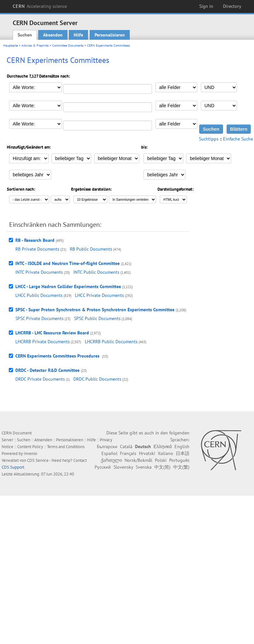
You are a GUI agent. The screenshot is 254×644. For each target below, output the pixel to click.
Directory (232, 6)
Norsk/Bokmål (138, 460)
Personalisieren (110, 35)
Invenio (30, 454)
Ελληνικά (163, 446)
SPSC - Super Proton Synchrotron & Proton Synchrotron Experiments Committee (95, 310)
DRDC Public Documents (97, 379)
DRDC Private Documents (40, 379)
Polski (161, 460)
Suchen (25, 35)
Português (179, 460)
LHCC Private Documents (99, 295)
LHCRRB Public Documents (111, 342)
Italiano (165, 453)
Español (109, 453)
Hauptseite (11, 45)
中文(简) (162, 467)
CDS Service (38, 460)
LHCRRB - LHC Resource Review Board (52, 333)
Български (107, 446)
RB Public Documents (91, 249)
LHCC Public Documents (39, 295)
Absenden (53, 35)
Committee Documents (68, 45)
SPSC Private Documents (39, 318)
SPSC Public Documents (97, 318)
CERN (40, 6)
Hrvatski (147, 453)
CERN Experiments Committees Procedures (58, 356)
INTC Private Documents (39, 272)
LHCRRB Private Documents (43, 342)
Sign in (206, 6)
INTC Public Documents (96, 272)
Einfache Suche (238, 139)
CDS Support (13, 467)
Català (126, 446)
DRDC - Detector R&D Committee (47, 370)
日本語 (183, 453)
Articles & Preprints (35, 45)
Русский (103, 467)
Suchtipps (209, 139)
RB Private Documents (37, 249)
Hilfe (78, 35)
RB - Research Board (35, 240)
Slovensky (123, 467)
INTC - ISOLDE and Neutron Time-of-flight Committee (67, 263)
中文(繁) (181, 467)
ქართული (111, 460)
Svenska (144, 467)
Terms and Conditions (66, 447)
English (182, 446)
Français (128, 453)
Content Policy (30, 447)
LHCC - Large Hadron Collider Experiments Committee (68, 286)
